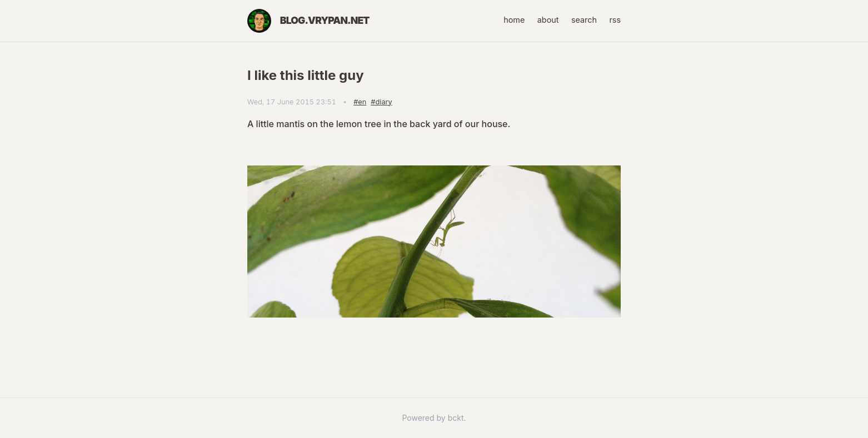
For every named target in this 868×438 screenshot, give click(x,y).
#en (360, 102)
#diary (381, 102)
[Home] (259, 21)
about (548, 20)
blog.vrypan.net (325, 20)
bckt (456, 418)
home (514, 20)
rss (615, 20)
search (584, 20)
